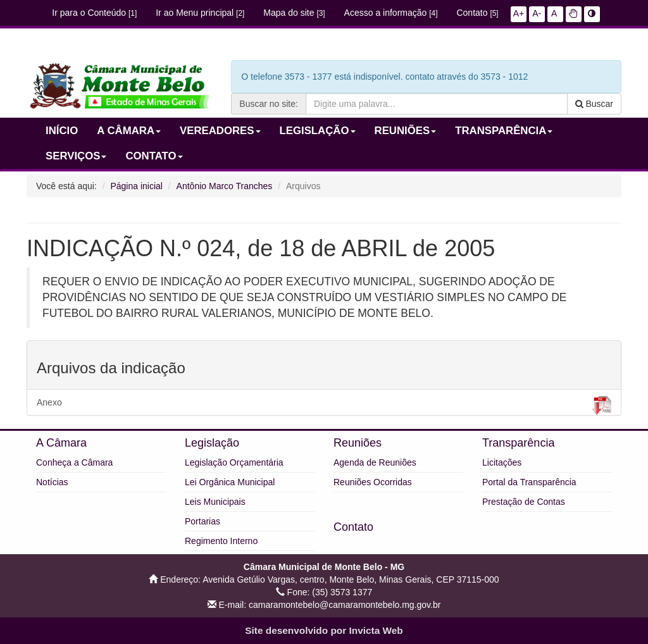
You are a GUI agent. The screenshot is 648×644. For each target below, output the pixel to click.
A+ (519, 13)
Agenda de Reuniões (375, 462)
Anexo (324, 406)
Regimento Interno (221, 541)
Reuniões (358, 443)
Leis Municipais (215, 502)
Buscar (594, 104)
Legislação (212, 443)
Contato (477, 13)
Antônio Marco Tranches (225, 186)
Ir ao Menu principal (200, 13)
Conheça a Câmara (74, 462)
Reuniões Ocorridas (373, 482)
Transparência (518, 443)
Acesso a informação (391, 13)
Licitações (502, 462)
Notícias (52, 482)
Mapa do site (294, 13)
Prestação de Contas (524, 502)
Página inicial (136, 186)
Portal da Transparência (529, 482)
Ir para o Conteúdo (94, 13)
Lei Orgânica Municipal (230, 482)
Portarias (202, 521)
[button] (573, 13)
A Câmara (61, 443)
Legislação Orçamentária (234, 462)
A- (537, 13)
